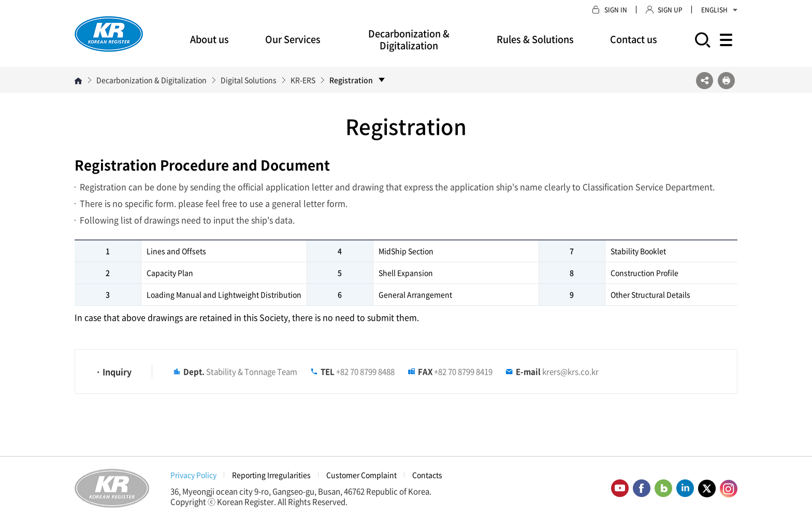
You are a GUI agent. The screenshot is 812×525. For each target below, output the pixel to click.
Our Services (293, 39)
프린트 (726, 81)
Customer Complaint (361, 475)
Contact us (634, 39)
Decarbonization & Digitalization (409, 39)
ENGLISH (719, 10)
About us (209, 39)
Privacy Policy (193, 475)
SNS (705, 81)
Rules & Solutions (535, 39)
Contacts (427, 475)
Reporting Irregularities (271, 475)
